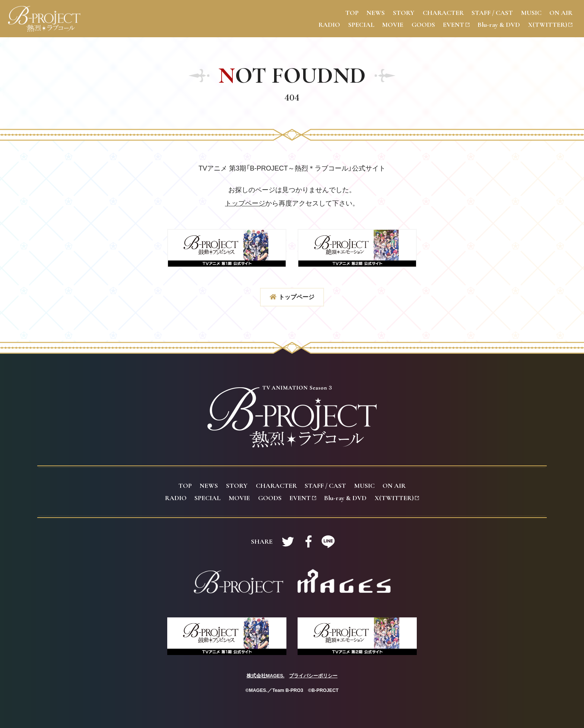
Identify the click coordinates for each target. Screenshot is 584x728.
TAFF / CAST (492, 13)
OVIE (393, 25)
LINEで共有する (328, 541)
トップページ (245, 203)
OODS (423, 25)
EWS (376, 13)
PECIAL (361, 25)
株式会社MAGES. (266, 676)
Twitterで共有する (288, 541)
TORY (404, 13)
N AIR (561, 13)
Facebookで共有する (308, 541)
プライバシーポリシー (313, 676)
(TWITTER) (550, 25)
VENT (456, 25)
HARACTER (443, 13)
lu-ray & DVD (499, 25)
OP (352, 13)
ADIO (329, 25)
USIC (531, 13)
